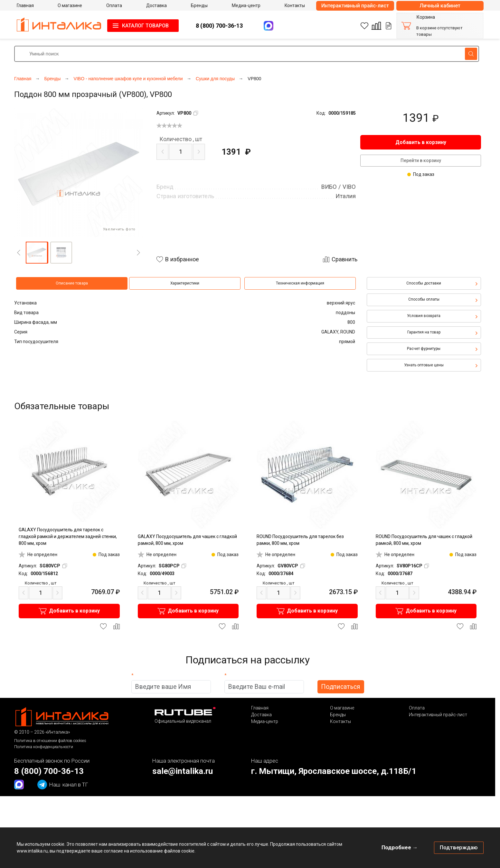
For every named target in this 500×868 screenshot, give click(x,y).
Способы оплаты (424, 299)
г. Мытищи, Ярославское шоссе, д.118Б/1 (334, 771)
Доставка (261, 715)
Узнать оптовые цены (424, 365)
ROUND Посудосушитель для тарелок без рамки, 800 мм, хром (300, 540)
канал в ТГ (63, 785)
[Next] (138, 253)
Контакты (340, 721)
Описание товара (72, 283)
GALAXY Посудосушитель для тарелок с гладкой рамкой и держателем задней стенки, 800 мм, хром (68, 536)
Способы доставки (424, 283)
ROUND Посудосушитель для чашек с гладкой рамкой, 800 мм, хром (424, 540)
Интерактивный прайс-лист (355, 6)
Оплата (417, 708)
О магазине (342, 708)
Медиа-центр (265, 721)
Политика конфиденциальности (44, 747)
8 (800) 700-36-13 (219, 26)
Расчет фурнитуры (424, 349)
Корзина (426, 17)
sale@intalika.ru (183, 771)
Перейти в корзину (421, 160)
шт (181, 139)
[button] (37, 253)
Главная (260, 708)
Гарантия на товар (424, 332)
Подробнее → (400, 847)
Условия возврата (424, 316)
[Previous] (19, 253)
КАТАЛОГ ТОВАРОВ (145, 26)
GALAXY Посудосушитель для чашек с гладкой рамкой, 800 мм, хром (187, 540)
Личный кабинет (440, 6)
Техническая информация (300, 283)
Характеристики (185, 283)
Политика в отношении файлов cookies (50, 741)
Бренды (338, 715)
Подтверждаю (459, 847)
